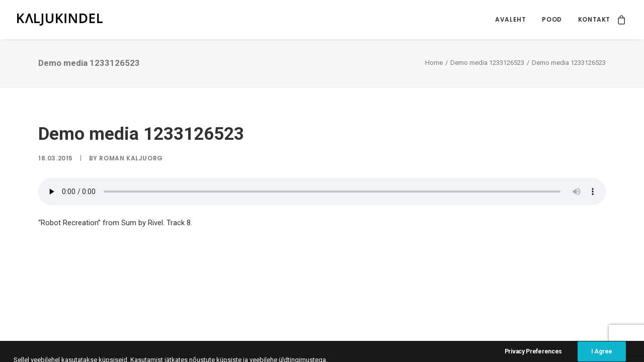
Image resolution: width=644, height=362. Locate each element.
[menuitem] (510, 20)
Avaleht (510, 19)
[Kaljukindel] (60, 20)
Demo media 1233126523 (487, 63)
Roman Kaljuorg (131, 158)
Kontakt (594, 19)
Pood (552, 19)
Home (434, 63)
